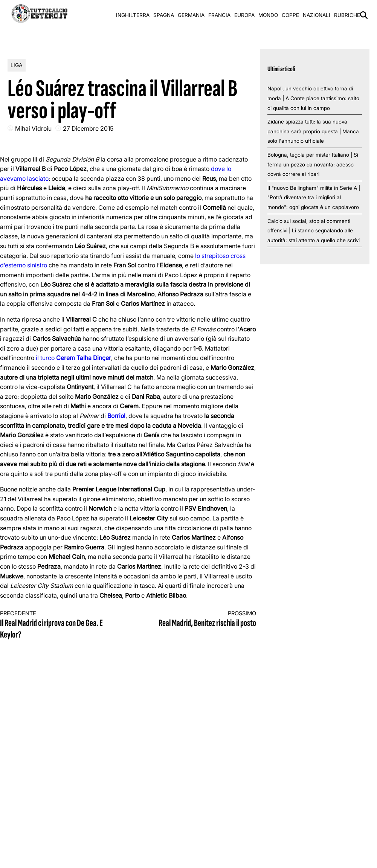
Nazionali (317, 15)
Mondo (268, 15)
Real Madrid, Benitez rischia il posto (198, 619)
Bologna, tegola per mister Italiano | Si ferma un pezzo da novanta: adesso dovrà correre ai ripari (313, 164)
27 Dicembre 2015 (88, 128)
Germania (191, 15)
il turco (73, 358)
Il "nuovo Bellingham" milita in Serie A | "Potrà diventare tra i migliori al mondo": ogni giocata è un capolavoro (314, 198)
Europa (244, 15)
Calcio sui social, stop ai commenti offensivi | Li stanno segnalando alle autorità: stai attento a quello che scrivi (314, 231)
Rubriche (347, 15)
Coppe (290, 15)
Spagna (164, 15)
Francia (219, 15)
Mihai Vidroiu (33, 128)
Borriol (116, 416)
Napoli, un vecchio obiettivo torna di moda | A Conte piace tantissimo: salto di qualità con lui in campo (313, 98)
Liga (17, 65)
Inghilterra (133, 15)
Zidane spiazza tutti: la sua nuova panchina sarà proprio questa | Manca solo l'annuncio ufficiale (313, 131)
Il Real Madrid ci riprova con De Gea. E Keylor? (58, 625)
